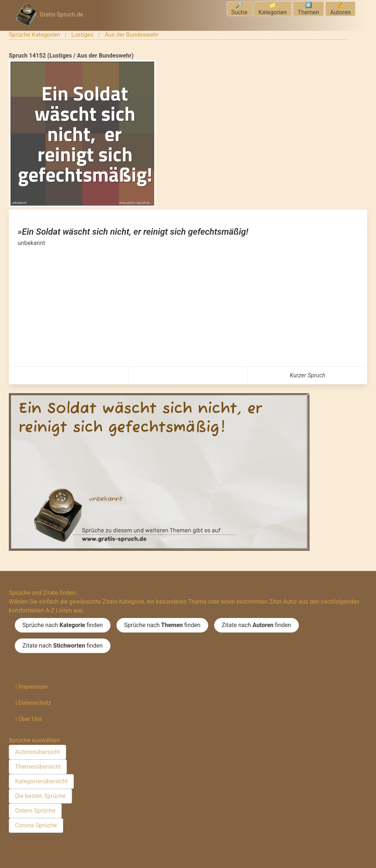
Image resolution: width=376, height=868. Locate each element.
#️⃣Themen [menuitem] (308, 9)
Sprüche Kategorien (35, 35)
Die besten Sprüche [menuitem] (40, 796)
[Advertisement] (188, 303)
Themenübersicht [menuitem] (38, 767)
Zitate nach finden (256, 625)
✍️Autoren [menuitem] (340, 9)
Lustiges (82, 35)
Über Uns (30, 719)
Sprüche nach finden (63, 625)
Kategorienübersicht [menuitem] (41, 781)
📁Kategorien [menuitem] (273, 9)
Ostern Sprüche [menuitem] (35, 811)
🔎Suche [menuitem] (239, 9)
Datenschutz (35, 703)
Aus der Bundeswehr (131, 35)
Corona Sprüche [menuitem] (36, 825)
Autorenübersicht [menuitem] (37, 752)
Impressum (33, 687)
